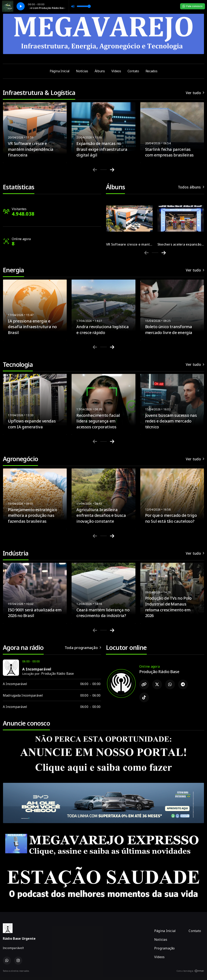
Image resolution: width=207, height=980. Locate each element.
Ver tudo (195, 93)
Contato (133, 71)
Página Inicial (60, 71)
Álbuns (100, 71)
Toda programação (83, 648)
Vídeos (116, 71)
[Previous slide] (95, 170)
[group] (129, 221)
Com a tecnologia (190, 971)
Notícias (82, 71)
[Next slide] (112, 170)
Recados (152, 71)
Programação (165, 948)
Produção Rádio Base (58, 674)
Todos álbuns (191, 187)
